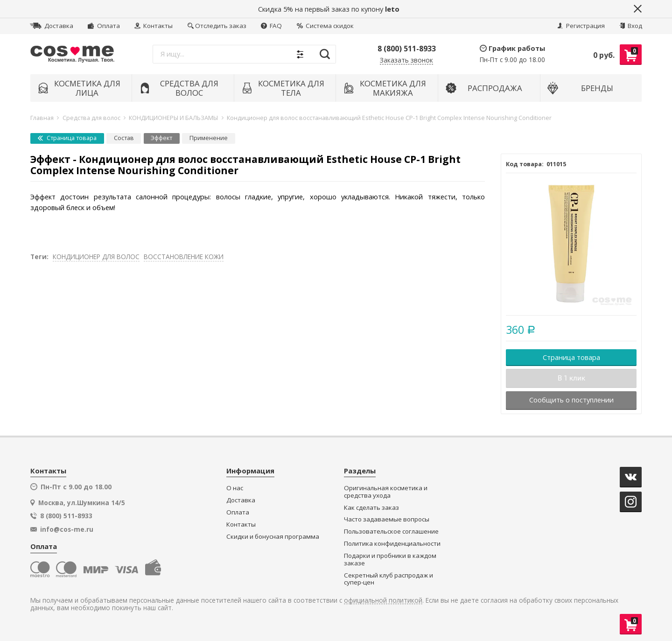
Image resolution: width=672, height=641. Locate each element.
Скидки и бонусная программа (273, 537)
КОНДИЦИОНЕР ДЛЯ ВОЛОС (96, 257)
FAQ (271, 26)
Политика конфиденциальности (392, 544)
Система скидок (325, 26)
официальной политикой (383, 601)
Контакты (154, 26)
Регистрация (581, 26)
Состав (124, 138)
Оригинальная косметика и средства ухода (386, 492)
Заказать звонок (406, 60)
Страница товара (67, 138)
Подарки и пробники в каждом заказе (390, 560)
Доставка (52, 26)
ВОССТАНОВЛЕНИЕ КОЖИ (184, 257)
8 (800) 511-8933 (407, 49)
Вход (631, 26)
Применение (209, 138)
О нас (235, 488)
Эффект (161, 138)
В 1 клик (571, 378)
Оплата (104, 26)
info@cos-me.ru (67, 529)
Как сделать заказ (371, 508)
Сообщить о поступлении (571, 400)
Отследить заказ (217, 26)
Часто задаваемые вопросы (387, 519)
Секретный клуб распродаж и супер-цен (388, 579)
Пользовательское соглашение (391, 532)
